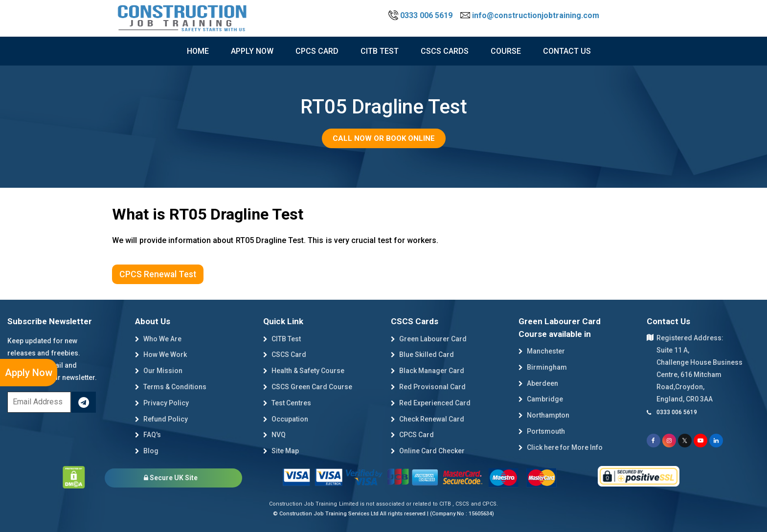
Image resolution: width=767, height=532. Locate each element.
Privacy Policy (162, 403)
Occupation (286, 419)
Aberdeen (538, 383)
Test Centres (287, 403)
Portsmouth (542, 431)
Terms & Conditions (171, 387)
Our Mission (159, 371)
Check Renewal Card (428, 419)
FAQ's (148, 435)
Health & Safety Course (304, 371)
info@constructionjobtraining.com (530, 15)
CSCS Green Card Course (308, 387)
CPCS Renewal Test (158, 274)
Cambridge (541, 399)
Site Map (281, 451)
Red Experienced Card (431, 403)
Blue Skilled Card (422, 355)
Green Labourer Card (429, 339)
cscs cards (445, 51)
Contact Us (567, 51)
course (506, 51)
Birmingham (543, 367)
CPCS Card (317, 51)
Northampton (544, 415)
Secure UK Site (171, 478)
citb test (380, 51)
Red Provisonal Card (428, 387)
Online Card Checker (428, 451)
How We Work (161, 355)
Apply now (252, 51)
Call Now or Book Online (384, 138)
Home (198, 51)
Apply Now (29, 373)
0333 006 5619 (421, 15)
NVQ (274, 435)
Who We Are (158, 339)
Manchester (542, 351)
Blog (147, 451)
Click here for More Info (561, 447)
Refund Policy (161, 419)
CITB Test (282, 339)
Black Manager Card (428, 371)
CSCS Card (285, 355)
